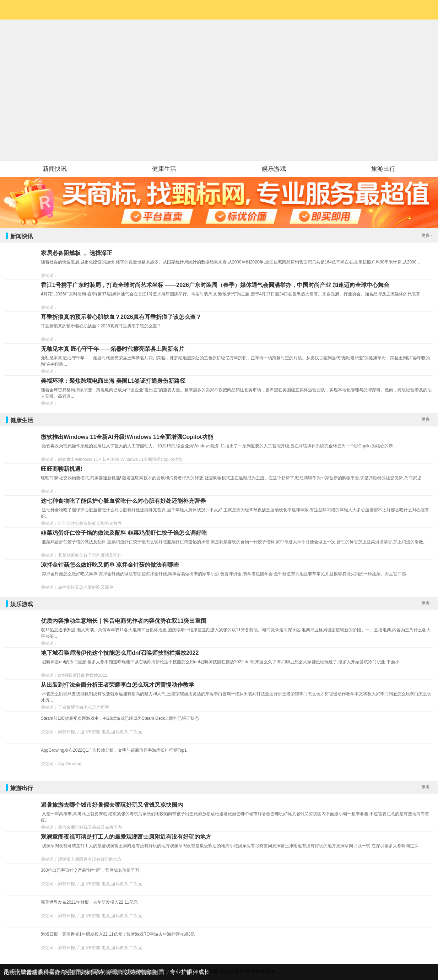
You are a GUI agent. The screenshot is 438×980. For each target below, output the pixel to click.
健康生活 (164, 169)
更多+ (427, 235)
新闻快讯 (55, 169)
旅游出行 (383, 169)
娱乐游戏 (274, 169)
